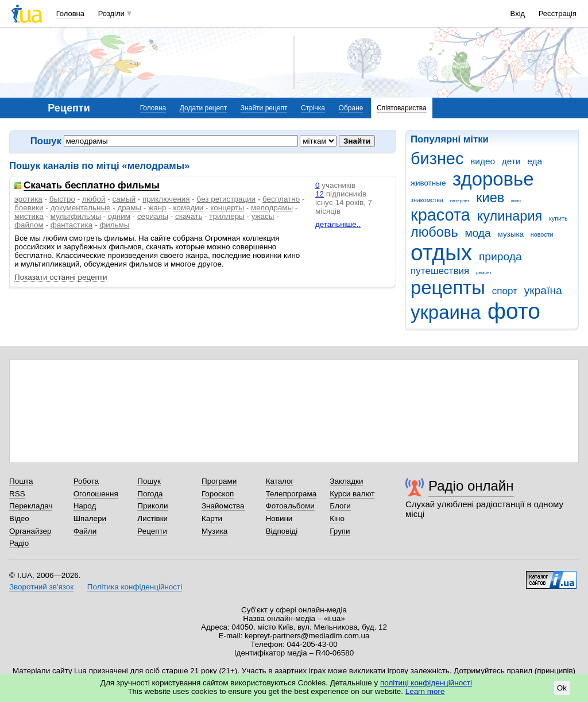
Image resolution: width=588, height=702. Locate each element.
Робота (86, 481)
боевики (29, 208)
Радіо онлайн (471, 486)
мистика (29, 216)
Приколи (152, 506)
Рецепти (152, 531)
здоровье (493, 179)
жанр (157, 208)
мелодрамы (272, 208)
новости (542, 234)
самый (124, 199)
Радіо (19, 543)
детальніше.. (338, 224)
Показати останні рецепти (61, 277)
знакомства (427, 200)
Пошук (149, 481)
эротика (28, 199)
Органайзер (30, 531)
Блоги (340, 506)
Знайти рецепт (264, 108)
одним (119, 216)
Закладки (346, 481)
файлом (29, 225)
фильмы (114, 225)
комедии (188, 208)
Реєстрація (558, 14)
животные (428, 183)
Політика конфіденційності (135, 587)
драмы (130, 208)
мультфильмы (76, 216)
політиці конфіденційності (426, 683)
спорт (505, 291)
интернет (460, 201)
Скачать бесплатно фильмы (92, 186)
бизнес (437, 159)
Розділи (111, 14)
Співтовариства (402, 108)
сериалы (153, 216)
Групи (340, 531)
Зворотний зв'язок (41, 587)
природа (500, 256)
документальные (81, 208)
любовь (434, 232)
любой (94, 199)
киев (490, 198)
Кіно (337, 518)
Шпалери (90, 518)
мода (477, 233)
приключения (166, 199)
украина (446, 312)
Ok (562, 688)
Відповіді (282, 531)
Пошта (21, 481)
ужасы (263, 216)
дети (511, 161)
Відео (19, 518)
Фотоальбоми (290, 506)
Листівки (152, 518)
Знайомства (223, 506)
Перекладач (31, 506)
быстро (62, 199)
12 (320, 194)
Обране (351, 108)
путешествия (440, 271)
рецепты (448, 288)
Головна (70, 14)
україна (543, 290)
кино (516, 201)
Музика (214, 531)
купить (558, 218)
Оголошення (96, 494)
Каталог (280, 481)
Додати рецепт (203, 108)
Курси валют (352, 494)
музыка (511, 234)
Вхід (518, 14)
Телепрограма (291, 494)
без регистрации (227, 199)
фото (514, 311)
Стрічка (313, 108)
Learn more (425, 691)
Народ (85, 506)
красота (440, 215)
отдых (441, 252)
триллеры (227, 216)
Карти (212, 518)
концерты (227, 208)
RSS (17, 494)
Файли (85, 531)
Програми (219, 481)
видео (483, 161)
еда (535, 161)
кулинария (510, 216)
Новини (279, 518)
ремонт (484, 273)
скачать (189, 216)
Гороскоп (218, 494)
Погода (150, 494)
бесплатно (281, 199)
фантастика (71, 225)
